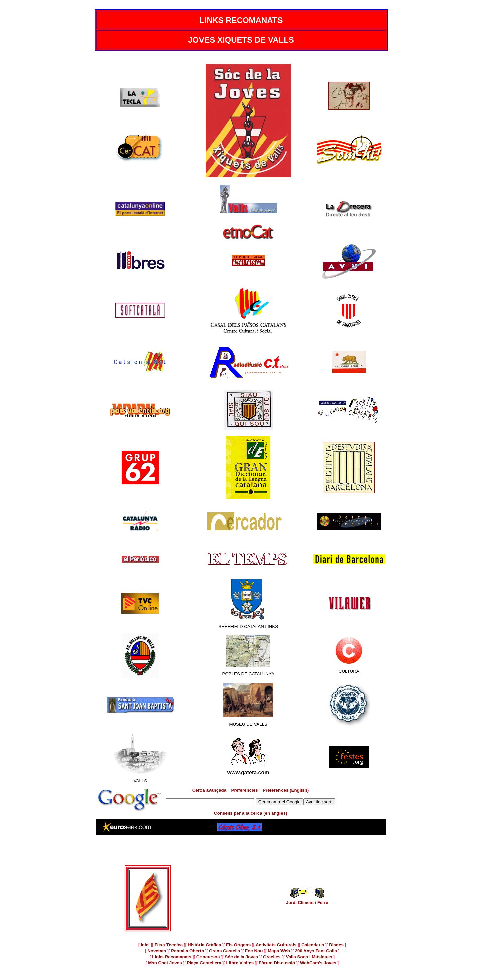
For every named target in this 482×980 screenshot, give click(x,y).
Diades (336, 945)
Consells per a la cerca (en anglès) (251, 813)
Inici (145, 945)
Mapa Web (279, 951)
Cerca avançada (210, 790)
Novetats (157, 951)
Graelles (272, 957)
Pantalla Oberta (187, 951)
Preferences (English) (286, 790)
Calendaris (313, 945)
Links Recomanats (172, 957)
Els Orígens (238, 945)
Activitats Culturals (276, 945)
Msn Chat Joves (165, 963)
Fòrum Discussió (277, 963)
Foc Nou (254, 951)
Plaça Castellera (204, 963)
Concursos (208, 957)
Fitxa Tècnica (169, 945)
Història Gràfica (204, 945)
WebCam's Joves (318, 963)
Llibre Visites (240, 963)
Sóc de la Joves (241, 957)
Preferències (245, 790)
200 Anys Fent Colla (316, 951)
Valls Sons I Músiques (309, 957)
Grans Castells (224, 951)
